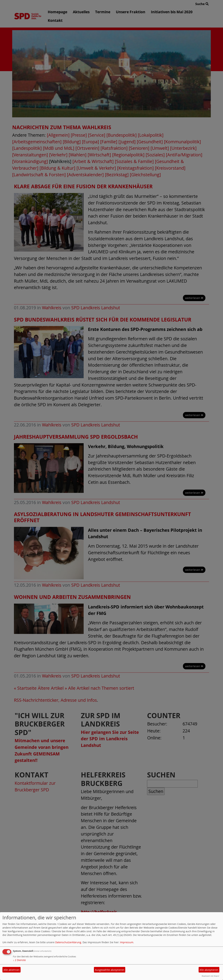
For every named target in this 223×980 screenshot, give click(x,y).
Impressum (127, 942)
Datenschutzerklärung (68, 942)
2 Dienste (19, 960)
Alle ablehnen (12, 970)
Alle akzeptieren (209, 970)
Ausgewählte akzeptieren (110, 970)
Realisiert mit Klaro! (210, 976)
